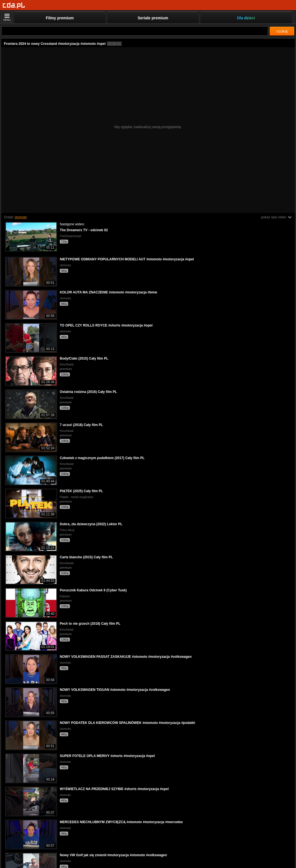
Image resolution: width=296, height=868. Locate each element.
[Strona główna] (14, 5)
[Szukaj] (135, 31)
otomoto (21, 217)
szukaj (282, 31)
